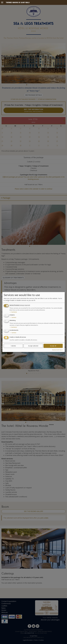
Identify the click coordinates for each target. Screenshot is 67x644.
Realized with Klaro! (57, 350)
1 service (13, 317)
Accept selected (33, 346)
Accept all (53, 346)
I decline (13, 346)
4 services (13, 327)
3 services (13, 312)
